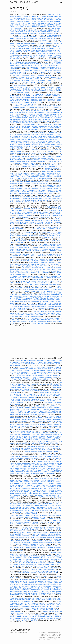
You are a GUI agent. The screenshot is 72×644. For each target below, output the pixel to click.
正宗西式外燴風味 (30, 44)
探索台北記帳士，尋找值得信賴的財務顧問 (48, 54)
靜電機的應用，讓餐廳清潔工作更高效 (51, 362)
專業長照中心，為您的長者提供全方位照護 (24, 601)
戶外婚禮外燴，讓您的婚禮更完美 (24, 22)
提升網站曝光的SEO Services (39, 598)
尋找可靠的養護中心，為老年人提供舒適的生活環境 (40, 394)
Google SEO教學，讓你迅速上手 (34, 220)
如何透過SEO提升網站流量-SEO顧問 (24, 2)
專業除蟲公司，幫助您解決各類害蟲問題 (32, 391)
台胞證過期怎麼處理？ (36, 318)
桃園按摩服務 (26, 571)
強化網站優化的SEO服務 (23, 38)
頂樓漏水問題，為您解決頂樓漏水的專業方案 (35, 17)
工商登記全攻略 (56, 315)
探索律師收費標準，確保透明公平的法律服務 (32, 141)
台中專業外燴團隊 (17, 28)
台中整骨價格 (51, 416)
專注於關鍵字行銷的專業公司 (36, 532)
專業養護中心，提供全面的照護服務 (23, 607)
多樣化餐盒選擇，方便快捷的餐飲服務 (23, 209)
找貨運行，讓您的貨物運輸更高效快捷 (37, 247)
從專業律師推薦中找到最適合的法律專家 (43, 408)
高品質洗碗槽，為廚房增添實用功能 (44, 187)
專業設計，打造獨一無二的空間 (18, 129)
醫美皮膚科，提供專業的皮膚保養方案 (41, 244)
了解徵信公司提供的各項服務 (38, 384)
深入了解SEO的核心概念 (55, 421)
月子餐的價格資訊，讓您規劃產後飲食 (30, 281)
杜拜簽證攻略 (15, 398)
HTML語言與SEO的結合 (27, 70)
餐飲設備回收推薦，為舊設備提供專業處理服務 (25, 483)
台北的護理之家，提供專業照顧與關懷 (31, 291)
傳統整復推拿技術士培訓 (18, 531)
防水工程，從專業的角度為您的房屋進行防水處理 (29, 102)
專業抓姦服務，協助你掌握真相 (28, 167)
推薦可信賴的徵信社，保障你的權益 (42, 489)
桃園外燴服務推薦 (38, 182)
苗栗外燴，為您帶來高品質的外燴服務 (24, 590)
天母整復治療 (25, 45)
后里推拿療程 (27, 124)
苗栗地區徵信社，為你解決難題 (33, 605)
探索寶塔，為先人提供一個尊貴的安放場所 (36, 482)
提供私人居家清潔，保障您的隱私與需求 (42, 106)
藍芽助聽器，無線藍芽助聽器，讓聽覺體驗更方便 (28, 278)
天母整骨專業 (36, 317)
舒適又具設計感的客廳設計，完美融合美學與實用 (46, 478)
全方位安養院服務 (27, 546)
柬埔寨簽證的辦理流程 (43, 295)
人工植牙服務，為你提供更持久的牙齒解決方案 (45, 49)
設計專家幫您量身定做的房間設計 (31, 290)
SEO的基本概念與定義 (48, 529)
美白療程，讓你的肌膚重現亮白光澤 (36, 448)
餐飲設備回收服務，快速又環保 (33, 399)
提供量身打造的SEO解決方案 (30, 50)
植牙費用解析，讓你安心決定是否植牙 (44, 224)
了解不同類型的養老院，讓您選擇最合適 (23, 126)
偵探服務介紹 (52, 608)
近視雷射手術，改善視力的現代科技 (45, 160)
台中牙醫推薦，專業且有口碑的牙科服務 (42, 426)
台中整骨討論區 (23, 617)
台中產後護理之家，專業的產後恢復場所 (50, 522)
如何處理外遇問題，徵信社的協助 (34, 118)
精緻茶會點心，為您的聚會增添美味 (19, 379)
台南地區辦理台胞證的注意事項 (51, 391)
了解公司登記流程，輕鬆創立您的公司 (41, 607)
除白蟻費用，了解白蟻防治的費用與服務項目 (36, 165)
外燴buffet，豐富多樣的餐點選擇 (42, 440)
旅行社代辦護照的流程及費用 (48, 300)
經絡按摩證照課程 (19, 421)
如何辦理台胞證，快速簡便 (26, 89)
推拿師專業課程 (22, 249)
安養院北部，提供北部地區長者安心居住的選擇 (23, 372)
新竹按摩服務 (16, 59)
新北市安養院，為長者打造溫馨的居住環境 (51, 369)
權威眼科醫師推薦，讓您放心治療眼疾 (22, 386)
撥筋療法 (33, 20)
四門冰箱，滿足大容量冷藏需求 (29, 305)
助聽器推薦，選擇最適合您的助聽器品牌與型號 (49, 568)
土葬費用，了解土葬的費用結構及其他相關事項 (47, 25)
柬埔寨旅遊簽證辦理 (39, 558)
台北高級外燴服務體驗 (32, 62)
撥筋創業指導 (44, 177)
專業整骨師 (25, 246)
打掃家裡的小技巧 (27, 556)
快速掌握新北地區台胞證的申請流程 (35, 480)
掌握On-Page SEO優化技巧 (55, 77)
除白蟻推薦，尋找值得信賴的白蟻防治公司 (23, 362)
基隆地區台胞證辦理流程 (42, 241)
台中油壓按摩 (32, 163)
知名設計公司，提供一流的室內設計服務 (40, 413)
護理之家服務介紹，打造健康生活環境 (39, 263)
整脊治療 (30, 106)
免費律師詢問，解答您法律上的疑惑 (28, 192)
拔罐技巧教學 (58, 128)
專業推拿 (41, 542)
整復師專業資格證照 (36, 145)
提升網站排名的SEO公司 (28, 96)
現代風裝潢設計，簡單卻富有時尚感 (25, 364)
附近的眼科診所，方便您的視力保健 (49, 91)
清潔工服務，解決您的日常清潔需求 (29, 101)
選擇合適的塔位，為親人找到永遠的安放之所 (45, 610)
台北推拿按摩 (24, 138)
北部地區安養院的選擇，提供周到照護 (21, 450)
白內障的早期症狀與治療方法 (17, 371)
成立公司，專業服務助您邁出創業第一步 (41, 516)
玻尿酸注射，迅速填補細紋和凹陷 (23, 97)
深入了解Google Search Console (25, 615)
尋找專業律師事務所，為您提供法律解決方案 (38, 37)
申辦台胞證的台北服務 (51, 573)
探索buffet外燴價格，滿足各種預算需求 (43, 534)
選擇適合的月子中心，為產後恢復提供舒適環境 (40, 259)
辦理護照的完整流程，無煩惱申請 (18, 52)
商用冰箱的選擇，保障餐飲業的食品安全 (51, 409)
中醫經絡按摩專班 (24, 269)
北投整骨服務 (54, 440)
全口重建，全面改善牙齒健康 (20, 394)
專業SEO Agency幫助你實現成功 (33, 492)
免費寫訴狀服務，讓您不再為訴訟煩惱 (41, 556)
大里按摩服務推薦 (27, 173)
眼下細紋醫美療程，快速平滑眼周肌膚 (45, 140)
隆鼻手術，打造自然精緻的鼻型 (27, 25)
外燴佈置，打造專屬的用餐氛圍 (52, 251)
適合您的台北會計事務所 (21, 106)
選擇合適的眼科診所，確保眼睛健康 (40, 212)
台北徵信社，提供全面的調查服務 (33, 371)
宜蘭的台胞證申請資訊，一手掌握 (27, 377)
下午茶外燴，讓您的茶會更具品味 (41, 81)
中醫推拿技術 (40, 360)
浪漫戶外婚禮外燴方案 (42, 161)
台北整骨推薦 (47, 411)
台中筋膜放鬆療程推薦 (24, 398)
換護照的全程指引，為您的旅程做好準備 (42, 173)
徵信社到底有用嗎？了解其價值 (34, 214)
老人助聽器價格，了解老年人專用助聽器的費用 (38, 458)
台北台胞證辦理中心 (56, 377)
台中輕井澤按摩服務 (30, 593)
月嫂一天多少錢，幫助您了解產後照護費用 (32, 175)
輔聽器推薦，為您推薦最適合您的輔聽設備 (40, 178)
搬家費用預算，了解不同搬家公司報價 (46, 167)
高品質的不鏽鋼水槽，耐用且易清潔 (31, 504)
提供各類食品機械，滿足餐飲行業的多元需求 (23, 136)
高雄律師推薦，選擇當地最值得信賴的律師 (31, 264)
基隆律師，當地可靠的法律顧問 (47, 509)
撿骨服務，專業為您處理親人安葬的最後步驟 (35, 47)
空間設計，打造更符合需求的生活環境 (28, 389)
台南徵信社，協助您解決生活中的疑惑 (40, 87)
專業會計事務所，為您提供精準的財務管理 (32, 507)
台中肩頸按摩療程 (46, 399)
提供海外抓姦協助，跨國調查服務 (22, 585)
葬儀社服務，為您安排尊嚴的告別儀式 (27, 360)
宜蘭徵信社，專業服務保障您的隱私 (43, 82)
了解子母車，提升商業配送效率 (44, 65)
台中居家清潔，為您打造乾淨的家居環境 (37, 52)
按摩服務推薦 (18, 612)
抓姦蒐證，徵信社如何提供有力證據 (33, 457)
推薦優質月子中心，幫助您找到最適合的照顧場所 (35, 18)
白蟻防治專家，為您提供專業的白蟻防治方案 (30, 108)
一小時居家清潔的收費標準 (51, 227)
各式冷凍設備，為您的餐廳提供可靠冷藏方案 (40, 57)
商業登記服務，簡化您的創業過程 (22, 435)
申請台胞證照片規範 (46, 96)
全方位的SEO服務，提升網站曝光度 (25, 104)
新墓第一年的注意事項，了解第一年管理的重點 (37, 273)
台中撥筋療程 (27, 145)
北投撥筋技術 (50, 200)
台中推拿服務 (50, 17)
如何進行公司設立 (47, 76)
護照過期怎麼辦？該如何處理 (27, 443)
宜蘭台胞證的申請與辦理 (19, 544)
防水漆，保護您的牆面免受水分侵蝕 (34, 544)
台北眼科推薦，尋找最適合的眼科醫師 (49, 468)
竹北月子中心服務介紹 (51, 143)
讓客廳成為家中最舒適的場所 (27, 573)
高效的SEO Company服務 (19, 559)
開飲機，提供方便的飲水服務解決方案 (34, 229)
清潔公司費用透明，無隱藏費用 (43, 377)
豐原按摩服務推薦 (16, 564)
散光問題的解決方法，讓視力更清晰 (44, 20)
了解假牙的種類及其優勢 (53, 271)
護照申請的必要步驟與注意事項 (31, 268)
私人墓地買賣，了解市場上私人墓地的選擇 (37, 588)
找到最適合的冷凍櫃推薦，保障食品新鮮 (37, 320)
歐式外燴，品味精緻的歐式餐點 (41, 126)
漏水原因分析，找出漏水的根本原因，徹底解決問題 (23, 485)
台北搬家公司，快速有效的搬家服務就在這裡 (45, 364)
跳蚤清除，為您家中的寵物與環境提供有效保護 (33, 433)
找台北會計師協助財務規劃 (22, 222)
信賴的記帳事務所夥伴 (28, 541)
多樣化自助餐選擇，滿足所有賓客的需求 (47, 296)
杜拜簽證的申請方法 (31, 160)
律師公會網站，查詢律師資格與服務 (47, 495)
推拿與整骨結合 (49, 451)
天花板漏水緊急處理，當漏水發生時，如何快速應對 (25, 542)
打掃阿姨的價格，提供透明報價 (27, 140)
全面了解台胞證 (48, 170)
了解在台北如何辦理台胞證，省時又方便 (38, 72)
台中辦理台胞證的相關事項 (19, 62)
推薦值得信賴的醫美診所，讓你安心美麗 (31, 564)
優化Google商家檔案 (49, 128)
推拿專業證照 (18, 494)
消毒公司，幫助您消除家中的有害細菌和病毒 (46, 138)
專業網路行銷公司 (46, 172)
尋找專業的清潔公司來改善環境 (41, 470)
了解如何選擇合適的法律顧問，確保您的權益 (38, 301)
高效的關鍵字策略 (52, 33)
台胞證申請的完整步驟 (34, 298)
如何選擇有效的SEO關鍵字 (35, 306)
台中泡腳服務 (13, 457)
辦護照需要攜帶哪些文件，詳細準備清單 (35, 424)
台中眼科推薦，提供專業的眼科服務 (38, 271)
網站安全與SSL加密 (16, 274)
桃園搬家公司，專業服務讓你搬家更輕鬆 (43, 22)
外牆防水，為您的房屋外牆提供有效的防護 (36, 473)
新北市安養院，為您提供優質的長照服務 (44, 600)
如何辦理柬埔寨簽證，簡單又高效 (40, 465)
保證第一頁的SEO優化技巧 (44, 414)
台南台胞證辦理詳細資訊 (46, 290)
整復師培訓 (41, 430)
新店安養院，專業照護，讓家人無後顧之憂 (49, 268)
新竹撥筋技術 (25, 274)
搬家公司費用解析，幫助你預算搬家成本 (48, 305)
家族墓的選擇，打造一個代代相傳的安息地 (29, 524)
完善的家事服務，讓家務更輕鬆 (39, 200)
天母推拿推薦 (22, 74)
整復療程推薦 (17, 426)
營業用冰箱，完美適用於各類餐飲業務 (31, 527)
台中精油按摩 (42, 441)
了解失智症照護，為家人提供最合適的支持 (21, 529)
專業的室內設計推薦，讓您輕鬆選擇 (24, 197)
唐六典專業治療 (50, 133)
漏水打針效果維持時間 (42, 77)
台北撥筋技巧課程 (54, 306)
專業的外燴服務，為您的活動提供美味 (29, 236)
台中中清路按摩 (28, 32)
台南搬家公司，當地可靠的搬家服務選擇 (43, 89)
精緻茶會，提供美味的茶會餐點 (27, 23)
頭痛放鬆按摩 (19, 295)
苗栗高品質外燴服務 (54, 285)
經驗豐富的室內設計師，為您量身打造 (32, 135)
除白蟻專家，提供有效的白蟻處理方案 (52, 182)
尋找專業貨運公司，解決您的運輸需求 (40, 566)
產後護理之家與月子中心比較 (37, 38)
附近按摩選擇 (26, 55)
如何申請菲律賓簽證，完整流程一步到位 (35, 143)
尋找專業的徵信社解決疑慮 (22, 251)
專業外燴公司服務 (35, 124)
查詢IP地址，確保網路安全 (18, 143)
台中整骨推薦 (39, 418)
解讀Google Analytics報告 (46, 276)
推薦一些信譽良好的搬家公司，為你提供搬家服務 (34, 419)
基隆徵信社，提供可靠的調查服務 (28, 161)
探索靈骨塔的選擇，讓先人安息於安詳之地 (30, 300)
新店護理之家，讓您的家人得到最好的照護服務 (37, 559)
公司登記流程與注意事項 (33, 188)
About (61, 2)
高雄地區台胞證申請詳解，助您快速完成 (27, 512)
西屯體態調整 (16, 227)
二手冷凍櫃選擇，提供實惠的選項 (40, 32)
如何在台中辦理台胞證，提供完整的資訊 (36, 249)
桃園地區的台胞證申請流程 (32, 202)
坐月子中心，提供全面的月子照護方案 (38, 269)
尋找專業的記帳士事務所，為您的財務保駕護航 (36, 30)
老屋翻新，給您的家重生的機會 (50, 264)
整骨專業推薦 (20, 215)
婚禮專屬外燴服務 (44, 323)
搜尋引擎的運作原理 (46, 150)
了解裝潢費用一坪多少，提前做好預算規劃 (22, 81)
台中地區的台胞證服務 (54, 113)
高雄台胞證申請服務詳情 (19, 119)
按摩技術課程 (44, 379)
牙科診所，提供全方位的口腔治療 (24, 489)
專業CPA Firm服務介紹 (26, 426)
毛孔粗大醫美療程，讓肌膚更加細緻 (51, 457)
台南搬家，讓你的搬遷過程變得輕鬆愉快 (36, 580)
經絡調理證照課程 (52, 494)
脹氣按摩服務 (47, 507)
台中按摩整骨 (24, 232)
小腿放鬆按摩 (15, 108)
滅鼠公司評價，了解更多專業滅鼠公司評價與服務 (36, 421)
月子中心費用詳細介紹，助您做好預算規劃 (22, 49)
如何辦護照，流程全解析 (36, 76)
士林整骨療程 (36, 79)
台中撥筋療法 (39, 256)
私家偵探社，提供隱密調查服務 (19, 72)
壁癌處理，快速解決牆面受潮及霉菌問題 (28, 436)
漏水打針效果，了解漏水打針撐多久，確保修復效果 (47, 136)
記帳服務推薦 (35, 509)
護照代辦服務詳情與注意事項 (48, 563)
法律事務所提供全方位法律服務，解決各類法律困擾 (36, 591)
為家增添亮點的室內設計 (46, 505)
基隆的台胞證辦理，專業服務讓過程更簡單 (44, 158)
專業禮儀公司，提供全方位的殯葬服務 (40, 450)
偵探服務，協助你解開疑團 (51, 532)
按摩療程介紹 (32, 283)
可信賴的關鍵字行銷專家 (28, 82)
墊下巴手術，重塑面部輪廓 (41, 312)
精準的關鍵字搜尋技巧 (33, 232)
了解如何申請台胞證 (18, 18)
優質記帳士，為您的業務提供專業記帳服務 (23, 121)
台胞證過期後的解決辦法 (46, 111)
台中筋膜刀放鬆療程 (27, 494)
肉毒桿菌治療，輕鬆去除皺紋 (30, 295)
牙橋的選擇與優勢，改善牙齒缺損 (44, 446)
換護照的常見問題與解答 (18, 158)
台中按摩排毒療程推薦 (43, 285)
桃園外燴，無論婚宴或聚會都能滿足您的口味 (45, 199)
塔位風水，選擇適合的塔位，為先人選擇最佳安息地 (31, 128)
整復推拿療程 (34, 285)
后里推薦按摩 (45, 564)
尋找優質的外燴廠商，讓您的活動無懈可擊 (50, 67)
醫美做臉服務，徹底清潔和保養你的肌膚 (39, 114)
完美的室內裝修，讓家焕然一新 (46, 581)
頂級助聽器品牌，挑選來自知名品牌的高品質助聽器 (44, 401)
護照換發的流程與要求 (40, 44)
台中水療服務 (35, 323)
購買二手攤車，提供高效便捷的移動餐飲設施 (50, 101)
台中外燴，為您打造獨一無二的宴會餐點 (29, 91)
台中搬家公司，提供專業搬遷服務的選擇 (51, 527)
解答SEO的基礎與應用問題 (28, 123)
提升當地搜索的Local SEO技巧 (28, 431)
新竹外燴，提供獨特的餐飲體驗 (24, 266)
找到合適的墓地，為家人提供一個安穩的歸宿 (21, 79)
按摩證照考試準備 (28, 408)
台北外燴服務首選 (17, 366)
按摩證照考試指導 (46, 492)
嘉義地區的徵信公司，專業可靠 (40, 266)
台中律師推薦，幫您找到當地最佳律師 (29, 618)
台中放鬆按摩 (55, 516)
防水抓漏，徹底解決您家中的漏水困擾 (39, 288)
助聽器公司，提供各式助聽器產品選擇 (30, 67)
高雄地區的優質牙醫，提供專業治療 (51, 537)
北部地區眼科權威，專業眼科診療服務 (32, 561)
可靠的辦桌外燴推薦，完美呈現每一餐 (49, 497)
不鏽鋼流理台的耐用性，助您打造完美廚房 (23, 548)
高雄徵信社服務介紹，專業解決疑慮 (39, 33)
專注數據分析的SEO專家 (53, 185)
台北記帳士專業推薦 (24, 178)
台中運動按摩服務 (54, 69)
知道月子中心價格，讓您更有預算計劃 (28, 569)
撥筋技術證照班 (19, 561)
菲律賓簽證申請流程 (39, 519)
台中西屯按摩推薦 (55, 472)
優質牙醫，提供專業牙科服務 (36, 251)
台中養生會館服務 (19, 242)
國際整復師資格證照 (39, 70)
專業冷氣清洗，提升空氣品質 (52, 168)
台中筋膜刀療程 (24, 57)
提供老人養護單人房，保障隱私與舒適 (27, 65)
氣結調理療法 (51, 617)
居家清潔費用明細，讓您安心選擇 (48, 298)
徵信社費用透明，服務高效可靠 (43, 283)
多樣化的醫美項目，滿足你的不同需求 (24, 156)
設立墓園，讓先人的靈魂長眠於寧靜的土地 (44, 197)
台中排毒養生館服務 (48, 435)
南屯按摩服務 (38, 362)
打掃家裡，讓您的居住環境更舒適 (25, 308)
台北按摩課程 (38, 96)
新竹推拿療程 (50, 261)
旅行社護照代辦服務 (37, 279)
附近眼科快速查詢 (54, 318)
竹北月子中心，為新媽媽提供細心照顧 (24, 467)
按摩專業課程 (53, 32)
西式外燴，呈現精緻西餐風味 (40, 40)
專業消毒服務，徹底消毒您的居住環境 (37, 517)
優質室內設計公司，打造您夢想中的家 (50, 116)
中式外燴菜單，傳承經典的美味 (31, 586)
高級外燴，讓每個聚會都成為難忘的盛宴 (36, 374)
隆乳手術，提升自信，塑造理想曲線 (48, 618)
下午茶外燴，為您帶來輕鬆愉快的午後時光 (30, 409)
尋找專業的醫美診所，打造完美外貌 (22, 521)
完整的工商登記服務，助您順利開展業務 (36, 322)
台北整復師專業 (43, 494)
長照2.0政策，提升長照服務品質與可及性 (45, 590)
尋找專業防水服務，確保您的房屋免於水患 (47, 406)
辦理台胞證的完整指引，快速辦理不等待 (48, 308)
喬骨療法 (57, 617)
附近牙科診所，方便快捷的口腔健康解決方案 (29, 563)
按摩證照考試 (21, 47)
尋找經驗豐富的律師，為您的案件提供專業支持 (34, 261)
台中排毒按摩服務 (24, 163)
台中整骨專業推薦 (52, 536)
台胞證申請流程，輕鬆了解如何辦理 (40, 183)
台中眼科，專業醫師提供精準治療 (18, 411)
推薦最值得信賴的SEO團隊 (46, 146)
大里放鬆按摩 (31, 138)
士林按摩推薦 (33, 398)
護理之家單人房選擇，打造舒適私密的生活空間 (31, 254)
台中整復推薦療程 (39, 541)
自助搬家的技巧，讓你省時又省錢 (25, 600)
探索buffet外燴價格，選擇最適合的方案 (51, 215)
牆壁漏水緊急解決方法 (53, 165)
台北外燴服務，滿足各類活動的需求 (37, 487)
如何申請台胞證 (27, 212)
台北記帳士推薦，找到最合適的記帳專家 (46, 485)
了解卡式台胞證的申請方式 (33, 116)
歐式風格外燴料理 (44, 153)
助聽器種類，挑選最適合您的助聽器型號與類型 (41, 194)
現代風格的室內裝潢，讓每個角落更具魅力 (29, 153)
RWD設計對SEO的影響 (41, 372)
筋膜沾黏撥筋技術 (56, 556)
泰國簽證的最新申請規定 (33, 522)
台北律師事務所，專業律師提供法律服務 (43, 129)
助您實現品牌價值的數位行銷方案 (51, 612)
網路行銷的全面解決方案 (47, 576)
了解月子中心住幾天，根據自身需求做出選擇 (37, 608)
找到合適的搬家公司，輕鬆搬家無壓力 (30, 111)
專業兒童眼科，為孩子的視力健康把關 (27, 313)
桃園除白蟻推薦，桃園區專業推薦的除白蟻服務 (49, 50)
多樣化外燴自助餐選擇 (40, 573)
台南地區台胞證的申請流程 (38, 27)
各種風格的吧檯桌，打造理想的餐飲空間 (25, 418)
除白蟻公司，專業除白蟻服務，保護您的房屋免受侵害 (26, 276)
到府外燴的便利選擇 (37, 529)
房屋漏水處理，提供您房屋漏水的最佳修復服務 (49, 483)
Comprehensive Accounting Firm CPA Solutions (37, 64)
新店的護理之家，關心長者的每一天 (39, 55)
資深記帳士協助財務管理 (54, 18)
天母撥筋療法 (26, 99)
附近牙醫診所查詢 (17, 504)
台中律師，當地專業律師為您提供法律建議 (38, 69)
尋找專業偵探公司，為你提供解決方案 (24, 440)
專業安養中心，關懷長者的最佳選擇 (26, 595)
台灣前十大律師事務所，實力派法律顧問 (34, 94)
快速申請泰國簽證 (36, 150)
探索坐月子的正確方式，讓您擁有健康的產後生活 (28, 177)
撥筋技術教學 (51, 291)
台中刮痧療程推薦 (21, 118)
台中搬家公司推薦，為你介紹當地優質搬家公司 (36, 113)
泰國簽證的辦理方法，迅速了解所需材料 (38, 438)
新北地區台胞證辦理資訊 (27, 470)
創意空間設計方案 (14, 89)
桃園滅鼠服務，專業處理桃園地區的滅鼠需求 (39, 583)
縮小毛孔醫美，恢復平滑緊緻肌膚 (21, 76)
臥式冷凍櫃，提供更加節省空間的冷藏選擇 (36, 133)
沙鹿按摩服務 (55, 521)
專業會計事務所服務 (53, 40)
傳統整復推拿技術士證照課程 (35, 603)
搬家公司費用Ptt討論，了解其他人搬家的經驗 (23, 224)
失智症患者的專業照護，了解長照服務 (44, 548)
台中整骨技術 (13, 102)
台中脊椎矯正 (46, 318)
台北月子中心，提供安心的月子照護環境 (32, 367)
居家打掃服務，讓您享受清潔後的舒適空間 (29, 369)
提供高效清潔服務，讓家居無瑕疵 (44, 23)
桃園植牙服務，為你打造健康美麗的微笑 (34, 510)
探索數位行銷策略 (19, 113)
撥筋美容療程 (49, 44)
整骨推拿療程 (51, 30)
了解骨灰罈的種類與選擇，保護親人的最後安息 (46, 467)
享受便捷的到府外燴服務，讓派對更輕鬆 (40, 99)
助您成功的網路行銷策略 (20, 86)
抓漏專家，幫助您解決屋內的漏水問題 (31, 396)
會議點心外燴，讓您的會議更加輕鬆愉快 (44, 121)
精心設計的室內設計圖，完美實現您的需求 (51, 455)
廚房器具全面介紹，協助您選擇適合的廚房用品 (23, 256)
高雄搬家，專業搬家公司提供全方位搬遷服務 (36, 536)
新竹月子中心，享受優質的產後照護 (20, 194)
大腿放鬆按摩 (30, 182)
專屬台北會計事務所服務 (22, 271)
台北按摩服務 (28, 215)
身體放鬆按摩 (13, 69)
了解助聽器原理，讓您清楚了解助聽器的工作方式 (40, 315)
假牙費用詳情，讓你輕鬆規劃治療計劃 (35, 119)
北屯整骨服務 (22, 190)
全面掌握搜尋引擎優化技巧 (23, 33)
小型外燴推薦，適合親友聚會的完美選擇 (35, 190)
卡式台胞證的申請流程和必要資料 (39, 585)
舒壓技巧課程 (57, 387)
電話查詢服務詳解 (45, 392)
